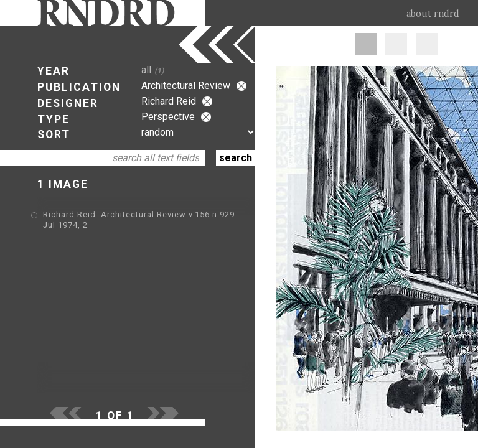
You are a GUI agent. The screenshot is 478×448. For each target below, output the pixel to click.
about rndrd (433, 14)
